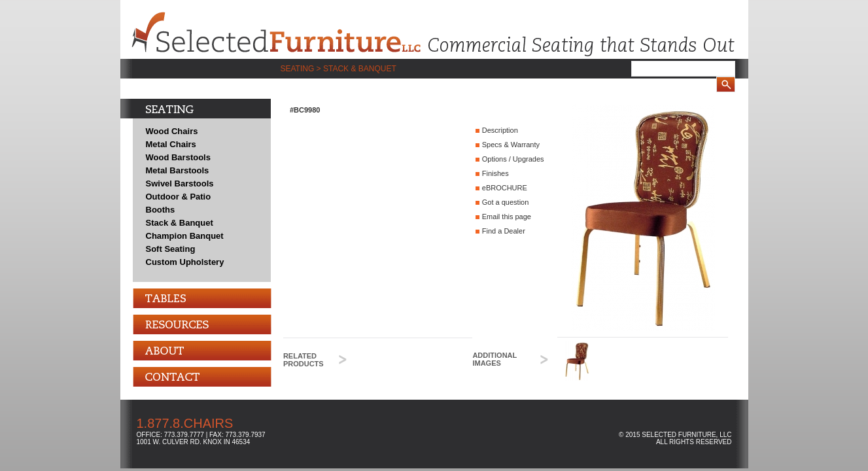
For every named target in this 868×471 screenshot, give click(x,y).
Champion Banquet (185, 236)
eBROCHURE (505, 188)
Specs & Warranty (511, 145)
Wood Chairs (172, 131)
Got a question (506, 202)
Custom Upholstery (185, 262)
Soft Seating (171, 249)
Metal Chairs (171, 144)
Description (500, 130)
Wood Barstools (178, 157)
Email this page (507, 217)
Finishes (495, 173)
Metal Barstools (178, 170)
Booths (161, 210)
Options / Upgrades (513, 159)
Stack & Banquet (180, 223)
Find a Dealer (504, 231)
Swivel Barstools (180, 183)
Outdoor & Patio (179, 197)
